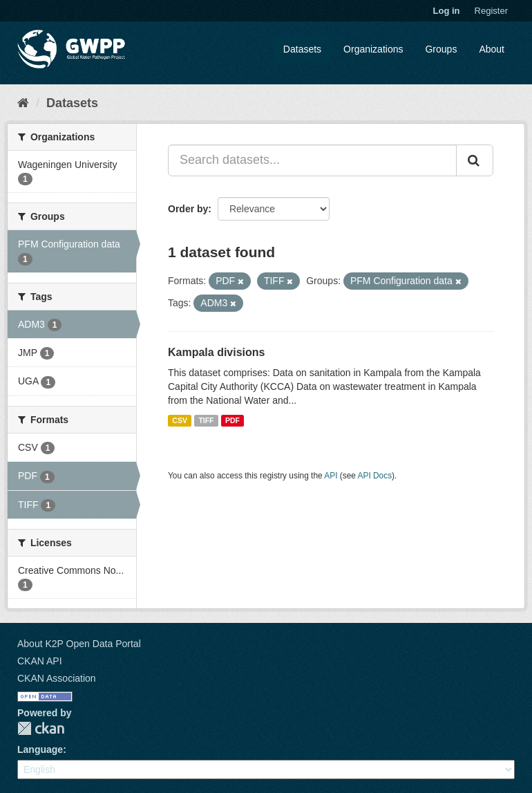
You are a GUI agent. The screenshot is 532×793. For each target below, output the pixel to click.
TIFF (206, 420)
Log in (447, 11)
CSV (180, 420)
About (492, 49)
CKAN (41, 728)
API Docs (375, 476)
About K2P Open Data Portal (79, 644)
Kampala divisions (217, 352)
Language (40, 749)
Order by (188, 209)
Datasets (302, 49)
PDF (232, 420)
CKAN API (40, 661)
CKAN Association (57, 678)
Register (491, 11)
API (331, 476)
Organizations (373, 49)
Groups (441, 49)
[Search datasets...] (312, 160)
